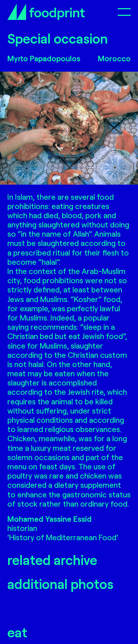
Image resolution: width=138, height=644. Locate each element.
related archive (52, 560)
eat (17, 632)
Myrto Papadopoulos (44, 58)
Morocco (114, 58)
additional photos (60, 584)
